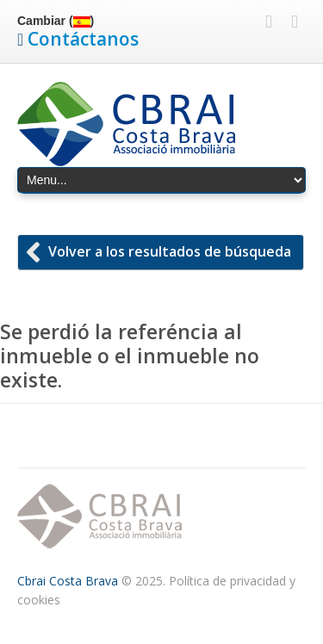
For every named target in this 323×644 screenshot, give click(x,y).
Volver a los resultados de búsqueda (170, 251)
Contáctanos (83, 39)
